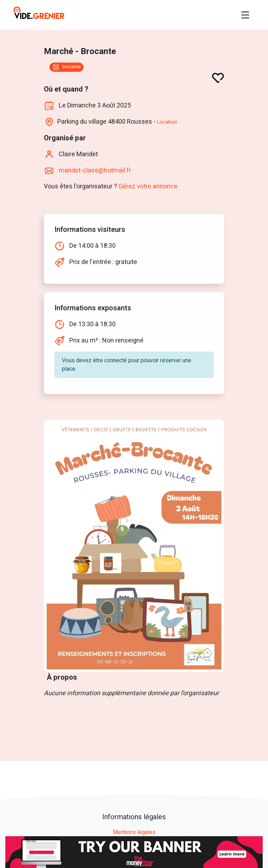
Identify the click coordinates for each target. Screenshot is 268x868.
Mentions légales (134, 833)
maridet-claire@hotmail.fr (94, 171)
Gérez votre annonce (148, 186)
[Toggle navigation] (245, 15)
